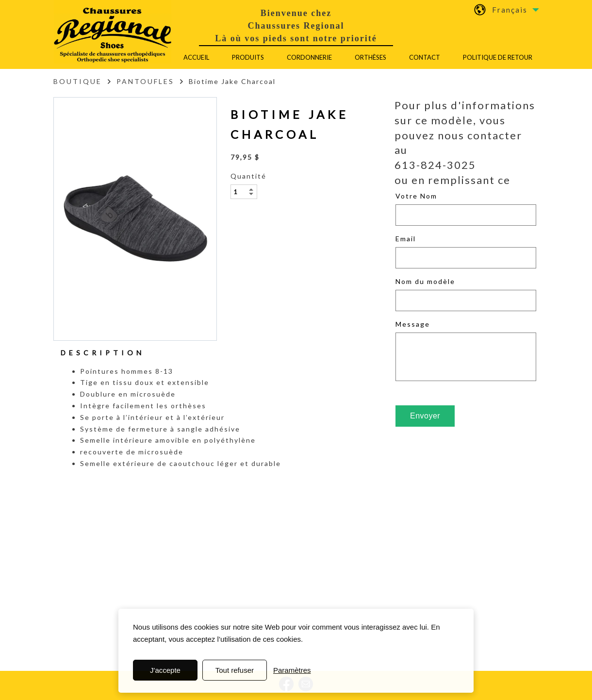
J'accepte (165, 670)
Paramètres (292, 670)
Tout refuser (235, 670)
